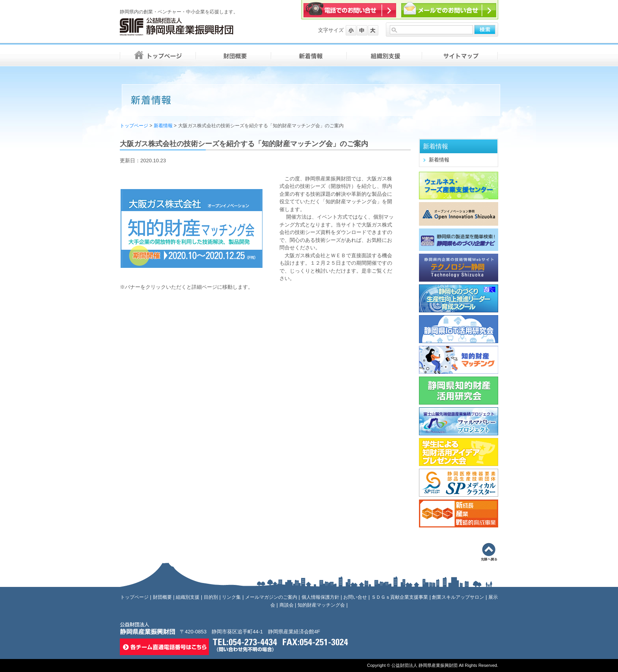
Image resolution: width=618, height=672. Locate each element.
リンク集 (231, 597)
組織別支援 (188, 597)
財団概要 (162, 597)
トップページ (134, 126)
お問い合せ (355, 597)
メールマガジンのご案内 (271, 597)
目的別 (211, 597)
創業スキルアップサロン (458, 597)
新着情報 (163, 126)
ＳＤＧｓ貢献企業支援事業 (400, 597)
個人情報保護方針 (320, 597)
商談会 (287, 605)
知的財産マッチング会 (321, 605)
